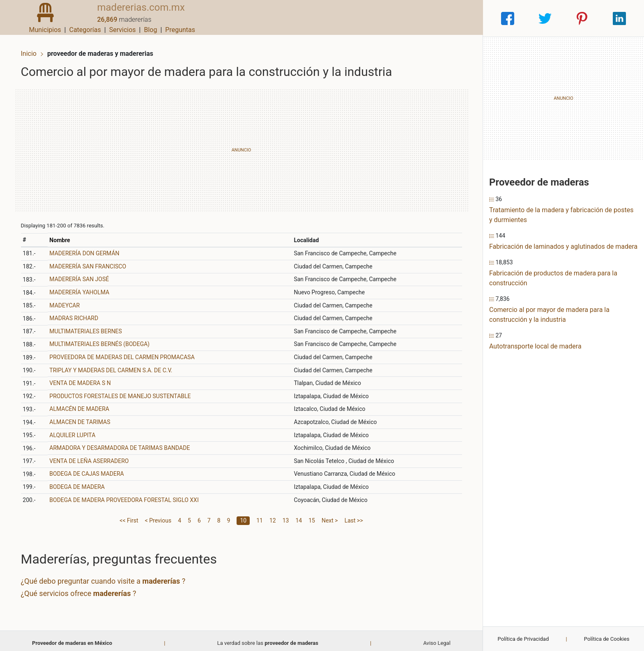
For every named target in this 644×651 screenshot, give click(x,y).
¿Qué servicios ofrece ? (84, 589)
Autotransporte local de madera (535, 346)
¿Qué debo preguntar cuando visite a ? (108, 577)
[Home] (40, 18)
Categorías (366, 18)
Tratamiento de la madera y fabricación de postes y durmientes (561, 215)
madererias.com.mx (130, 14)
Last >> (354, 516)
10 (243, 516)
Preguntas (461, 18)
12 (273, 516)
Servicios (404, 18)
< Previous (158, 516)
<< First (129, 516)
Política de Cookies (607, 639)
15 (312, 516)
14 (299, 516)
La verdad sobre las (268, 638)
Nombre (64, 236)
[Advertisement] (241, 146)
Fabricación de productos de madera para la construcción (553, 278)
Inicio (34, 48)
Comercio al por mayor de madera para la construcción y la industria (549, 315)
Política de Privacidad (523, 639)
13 (286, 516)
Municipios (327, 18)
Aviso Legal (437, 638)
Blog (432, 18)
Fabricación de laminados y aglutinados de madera (563, 246)
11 (260, 516)
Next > (330, 516)
